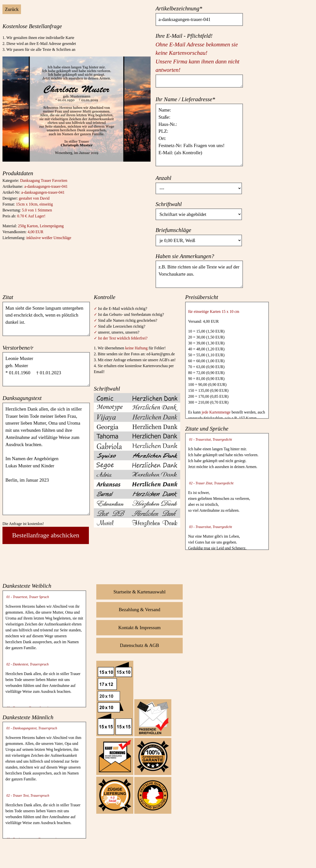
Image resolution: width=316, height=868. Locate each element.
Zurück (12, 9)
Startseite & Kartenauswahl (140, 592)
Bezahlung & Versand (139, 610)
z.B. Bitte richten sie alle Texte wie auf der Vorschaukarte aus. (199, 274)
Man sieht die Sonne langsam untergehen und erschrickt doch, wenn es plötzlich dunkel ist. (46, 319)
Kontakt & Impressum (139, 628)
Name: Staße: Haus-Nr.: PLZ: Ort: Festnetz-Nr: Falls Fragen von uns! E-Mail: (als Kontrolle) (199, 135)
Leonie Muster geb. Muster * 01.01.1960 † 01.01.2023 (46, 369)
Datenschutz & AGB (140, 645)
